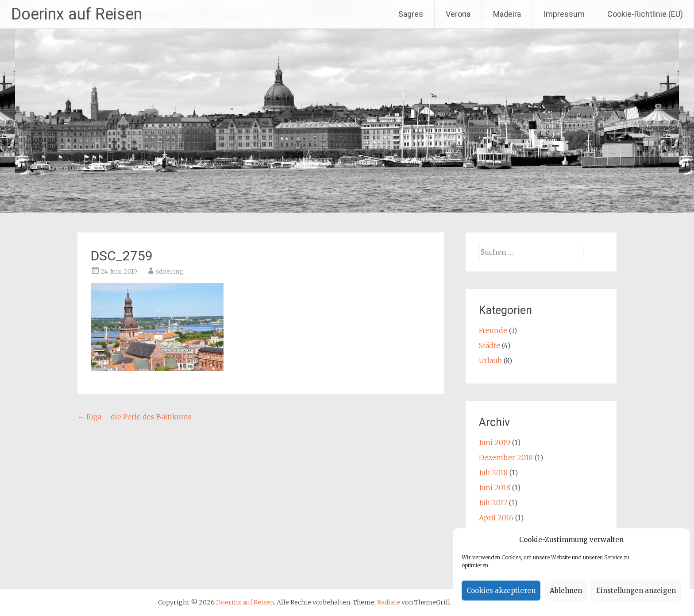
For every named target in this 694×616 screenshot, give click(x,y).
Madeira (507, 14)
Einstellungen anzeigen (636, 591)
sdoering (170, 271)
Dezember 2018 (506, 457)
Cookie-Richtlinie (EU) (645, 14)
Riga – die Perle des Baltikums (135, 417)
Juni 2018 (495, 488)
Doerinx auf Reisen (77, 14)
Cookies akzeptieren (501, 591)
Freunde (493, 330)
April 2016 (496, 518)
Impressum (564, 14)
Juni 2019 (495, 442)
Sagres (411, 14)
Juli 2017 (493, 503)
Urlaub (490, 360)
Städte (490, 345)
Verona (458, 14)
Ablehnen (566, 591)
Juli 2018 (493, 473)
